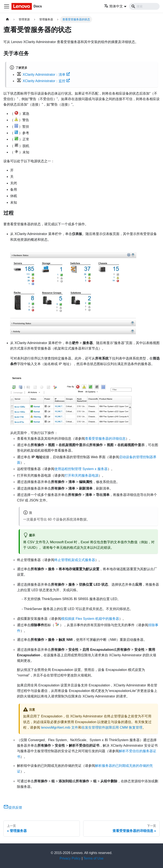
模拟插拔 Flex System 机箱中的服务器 (90, 619)
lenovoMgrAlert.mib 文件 (59, 727)
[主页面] (7, 19)
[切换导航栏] (7, 6)
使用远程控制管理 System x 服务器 (81, 469)
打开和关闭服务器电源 (81, 475)
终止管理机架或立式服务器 (75, 560)
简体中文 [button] (113, 6)
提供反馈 (13, 807)
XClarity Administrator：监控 (46, 81)
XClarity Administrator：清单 (46, 75)
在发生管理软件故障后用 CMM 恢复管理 (112, 727)
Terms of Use (93, 858)
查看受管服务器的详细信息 (105, 439)
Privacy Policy (70, 858)
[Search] (144, 6)
